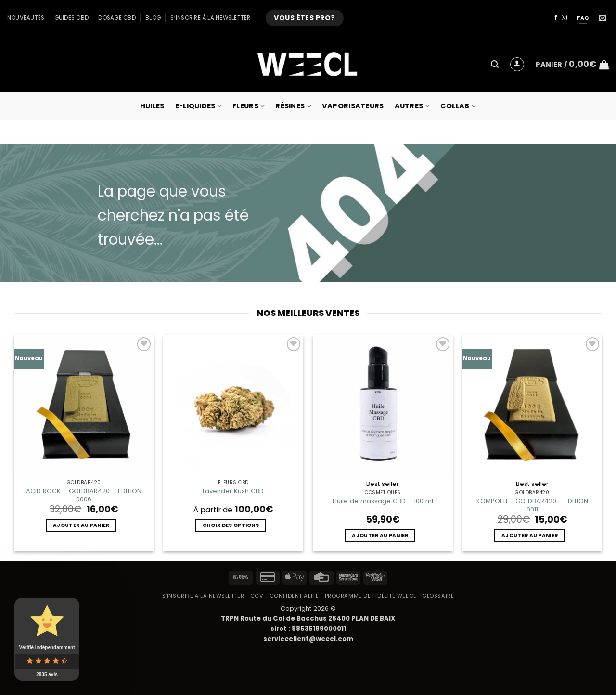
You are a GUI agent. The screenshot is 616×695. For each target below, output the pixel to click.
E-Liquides (199, 106)
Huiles (152, 106)
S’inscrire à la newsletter (210, 18)
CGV (257, 596)
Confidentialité (294, 596)
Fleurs (249, 106)
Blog (153, 18)
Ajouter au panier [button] (81, 525)
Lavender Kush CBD (233, 491)
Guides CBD (71, 18)
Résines (293, 106)
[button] (495, 64)
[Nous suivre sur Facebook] (556, 18)
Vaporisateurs (353, 106)
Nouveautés (26, 18)
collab (458, 106)
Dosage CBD (117, 18)
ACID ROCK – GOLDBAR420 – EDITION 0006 (84, 495)
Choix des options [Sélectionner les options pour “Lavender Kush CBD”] (231, 525)
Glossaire (438, 596)
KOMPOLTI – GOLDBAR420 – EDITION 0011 (532, 505)
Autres (412, 106)
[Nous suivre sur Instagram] (564, 18)
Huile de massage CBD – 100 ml (383, 501)
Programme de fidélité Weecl (371, 596)
